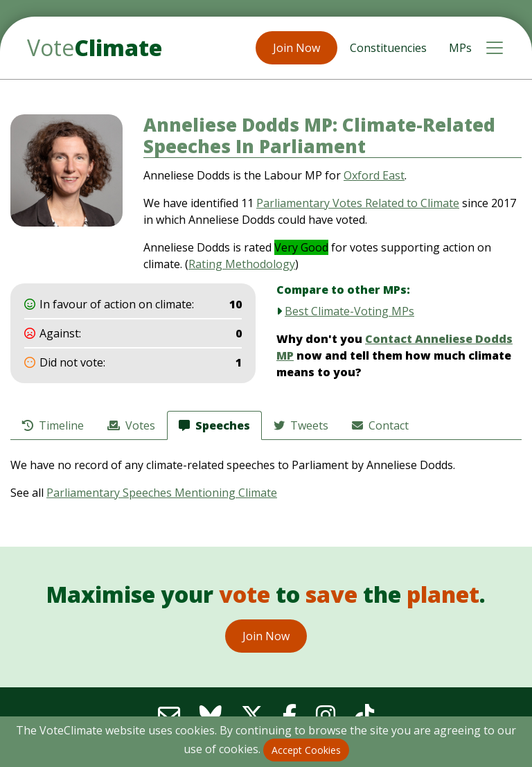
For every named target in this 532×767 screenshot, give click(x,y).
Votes (131, 425)
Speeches (214, 425)
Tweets (301, 425)
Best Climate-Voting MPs (349, 311)
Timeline (53, 425)
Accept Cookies (306, 750)
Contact (380, 425)
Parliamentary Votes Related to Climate (358, 203)
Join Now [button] (296, 48)
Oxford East (374, 175)
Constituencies (388, 48)
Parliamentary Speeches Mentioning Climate (162, 493)
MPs (460, 48)
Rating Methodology (242, 264)
